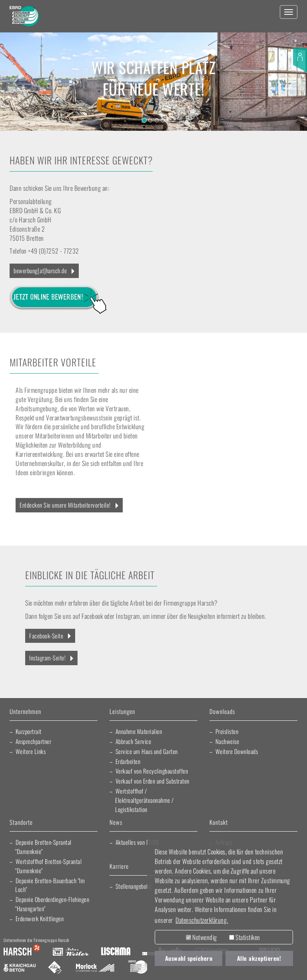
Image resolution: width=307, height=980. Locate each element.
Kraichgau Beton (20, 968)
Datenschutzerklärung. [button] (202, 920)
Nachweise (227, 741)
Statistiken (245, 937)
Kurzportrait (29, 731)
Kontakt (219, 823)
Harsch (22, 952)
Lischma (116, 952)
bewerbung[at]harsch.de (40, 270)
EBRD (138, 968)
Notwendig (201, 937)
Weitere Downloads (237, 751)
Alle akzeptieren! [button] (259, 958)
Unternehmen (25, 712)
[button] (15, 78)
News (116, 823)
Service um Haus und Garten (147, 751)
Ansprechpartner (34, 741)
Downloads (222, 712)
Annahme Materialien (139, 731)
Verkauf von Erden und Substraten (153, 781)
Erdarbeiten (128, 761)
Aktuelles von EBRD (137, 842)
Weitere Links (31, 751)
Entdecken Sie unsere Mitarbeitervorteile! (65, 505)
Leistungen (122, 712)
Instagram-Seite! (47, 658)
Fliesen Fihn (55, 968)
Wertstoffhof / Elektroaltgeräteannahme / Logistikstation (145, 800)
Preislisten (227, 731)
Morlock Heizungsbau (95, 968)
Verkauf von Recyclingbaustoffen (152, 771)
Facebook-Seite (46, 636)
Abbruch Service (134, 741)
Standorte (21, 823)
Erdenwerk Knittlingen (40, 918)
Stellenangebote (133, 886)
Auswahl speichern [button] (189, 958)
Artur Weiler (71, 952)
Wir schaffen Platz (153, 67)
